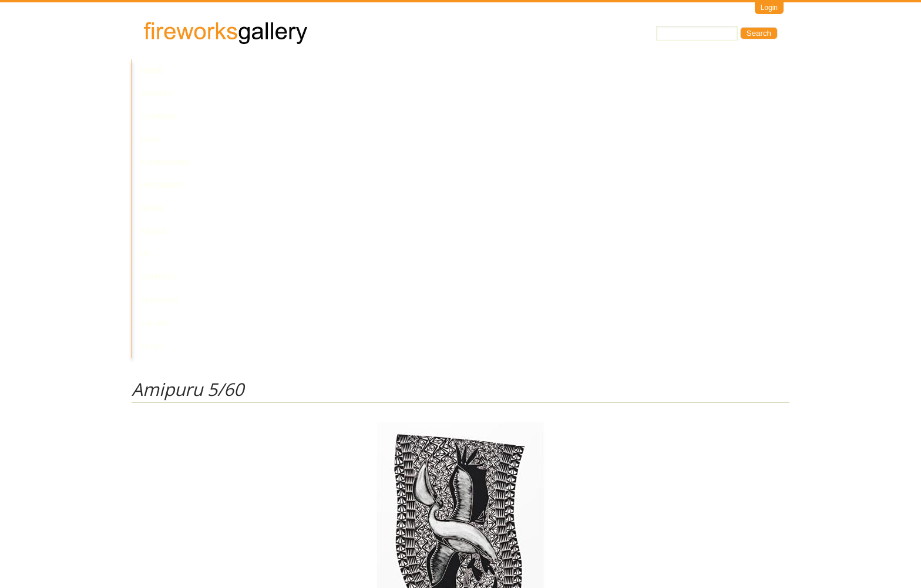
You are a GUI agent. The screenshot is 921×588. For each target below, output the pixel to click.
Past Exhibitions (304, 71)
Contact (510, 71)
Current (238, 71)
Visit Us (179, 538)
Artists (191, 71)
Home (152, 71)
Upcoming (372, 71)
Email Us (147, 538)
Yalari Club (615, 71)
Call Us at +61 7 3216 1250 (251, 538)
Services (559, 71)
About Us (459, 71)
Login (769, 8)
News (416, 71)
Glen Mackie (153, 446)
